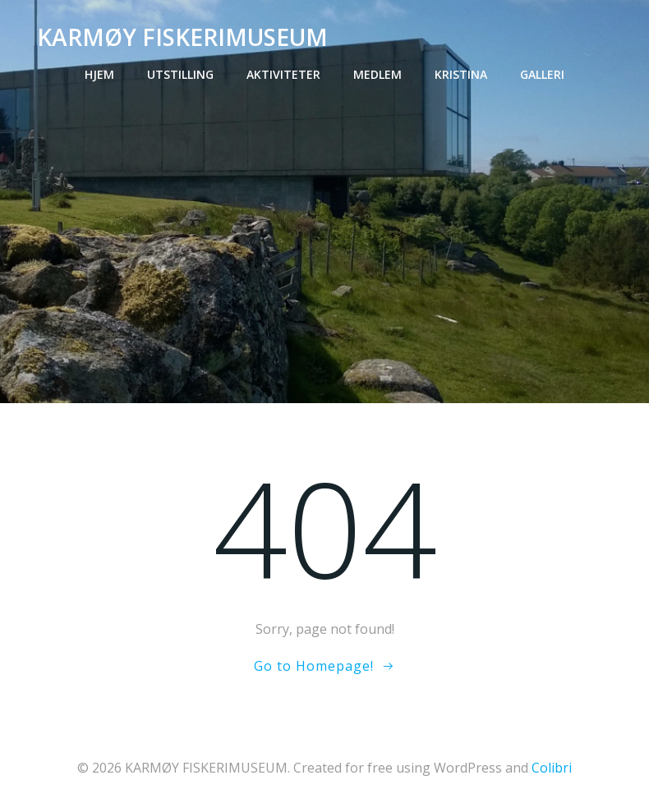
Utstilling (180, 74)
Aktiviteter (283, 74)
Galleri (542, 74)
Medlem (377, 74)
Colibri (552, 768)
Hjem (99, 74)
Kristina (461, 74)
